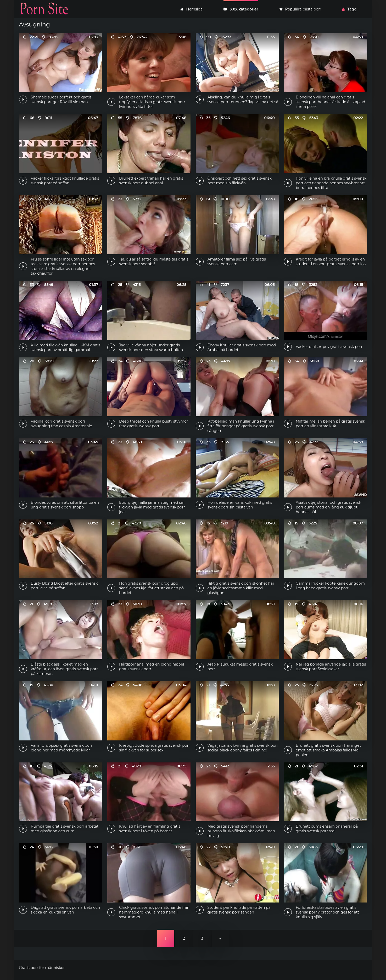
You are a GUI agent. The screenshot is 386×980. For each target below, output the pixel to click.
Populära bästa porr (300, 9)
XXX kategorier (241, 9)
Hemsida (191, 9)
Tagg (349, 9)
